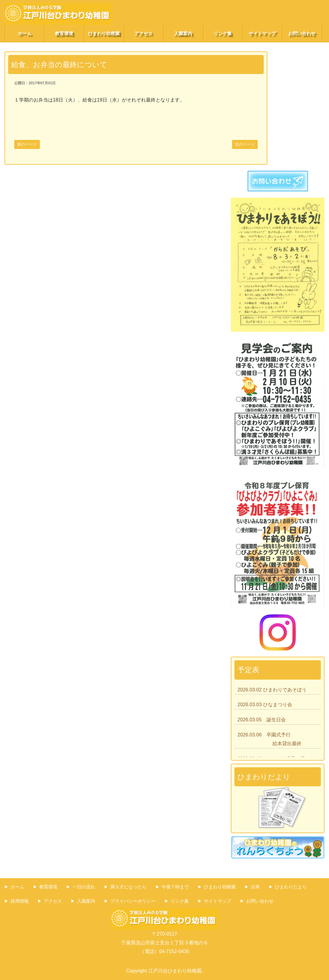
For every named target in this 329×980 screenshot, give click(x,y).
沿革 (255, 887)
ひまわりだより (291, 887)
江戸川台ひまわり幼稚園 (175, 971)
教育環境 (64, 33)
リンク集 (223, 33)
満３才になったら (128, 887)
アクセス (144, 33)
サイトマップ (262, 33)
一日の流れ (84, 887)
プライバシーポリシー (133, 901)
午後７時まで (175, 887)
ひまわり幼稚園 (104, 33)
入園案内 (183, 33)
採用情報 (20, 901)
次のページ (245, 144)
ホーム (25, 33)
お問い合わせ (302, 33)
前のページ (27, 144)
